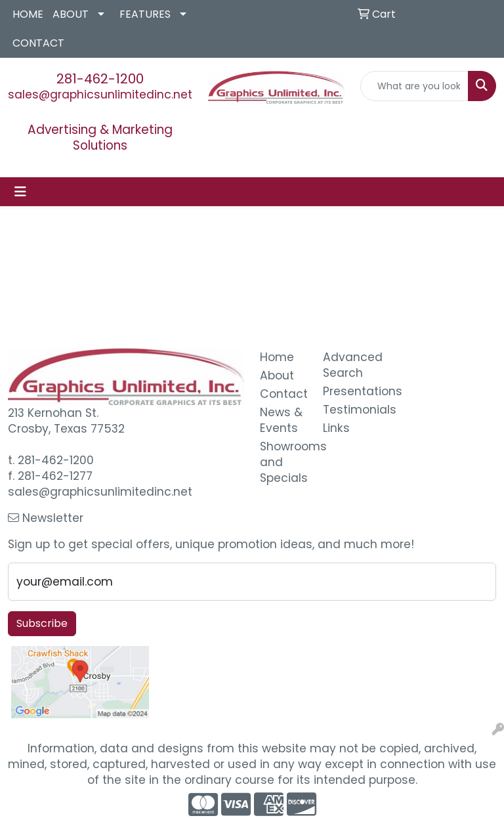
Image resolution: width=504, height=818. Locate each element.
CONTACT (38, 43)
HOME (28, 14)
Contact (283, 394)
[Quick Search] (415, 86)
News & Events (281, 420)
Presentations (346, 391)
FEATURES (145, 14)
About (277, 376)
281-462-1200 (100, 79)
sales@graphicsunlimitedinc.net (100, 95)
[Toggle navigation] (20, 192)
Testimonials (346, 410)
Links (336, 428)
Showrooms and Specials (283, 462)
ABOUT (71, 14)
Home (277, 357)
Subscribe (42, 623)
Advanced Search (346, 365)
